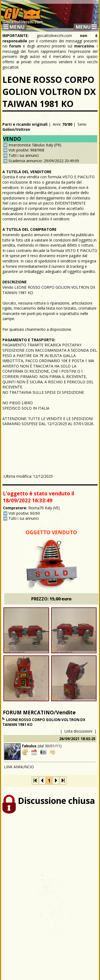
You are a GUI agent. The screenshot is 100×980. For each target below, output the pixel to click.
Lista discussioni (78, 731)
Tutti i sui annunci (24, 155)
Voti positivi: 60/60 (24, 513)
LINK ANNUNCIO (19, 767)
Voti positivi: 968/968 (26, 150)
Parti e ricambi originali (25, 124)
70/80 (67, 124)
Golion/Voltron (16, 129)
